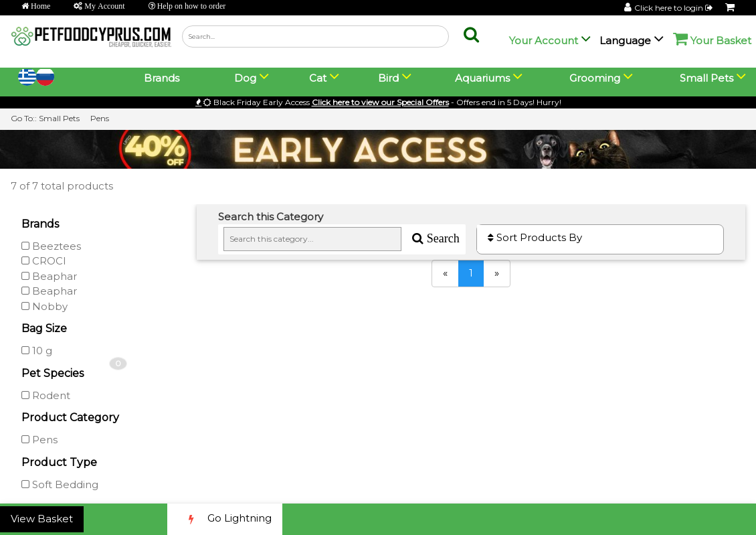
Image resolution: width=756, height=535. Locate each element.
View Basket (42, 519)
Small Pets (59, 118)
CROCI (44, 261)
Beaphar (49, 276)
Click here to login (674, 8)
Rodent (46, 395)
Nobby (44, 306)
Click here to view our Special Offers (380, 102)
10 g (37, 351)
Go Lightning (225, 519)
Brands (162, 78)
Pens (100, 118)
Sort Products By (535, 237)
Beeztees (51, 246)
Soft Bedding (60, 484)
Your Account (544, 41)
